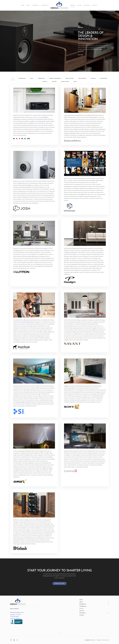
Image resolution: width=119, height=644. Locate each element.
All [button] (13, 78)
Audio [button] (32, 78)
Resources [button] (87, 5)
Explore (80, 55)
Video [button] (75, 82)
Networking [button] (104, 78)
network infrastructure (27, 322)
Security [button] (45, 82)
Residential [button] (36, 5)
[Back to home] (60, 5)
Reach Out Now (59, 583)
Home (23, 5)
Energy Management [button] (55, 78)
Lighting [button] (93, 78)
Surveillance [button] (65, 82)
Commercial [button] (41, 78)
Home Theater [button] (82, 78)
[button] (59, 633)
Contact (95, 5)
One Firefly (93, 640)
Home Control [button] (70, 78)
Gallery (79, 5)
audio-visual (42, 121)
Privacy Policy (106, 640)
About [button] (28, 5)
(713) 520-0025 (14, 616)
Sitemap (99, 640)
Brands (73, 5)
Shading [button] (54, 82)
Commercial (45, 5)
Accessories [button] (22, 78)
